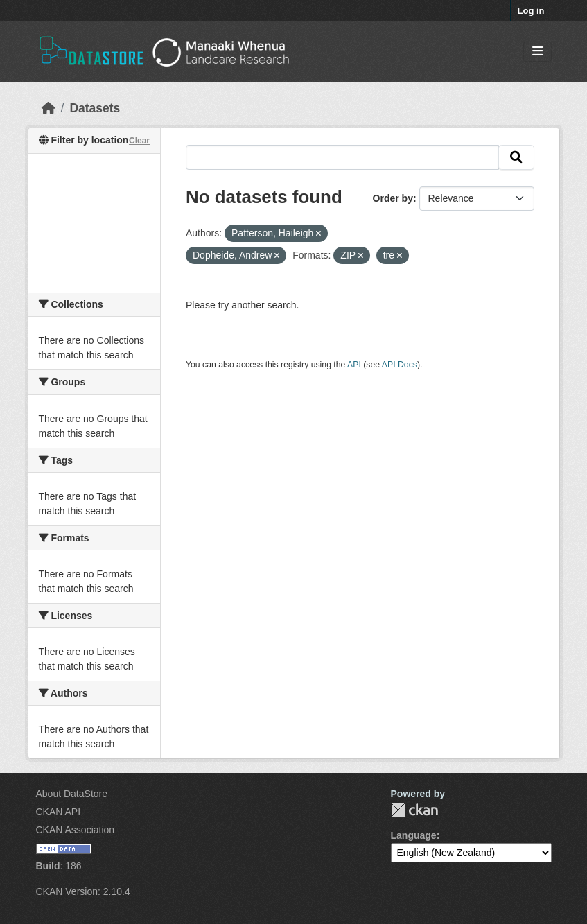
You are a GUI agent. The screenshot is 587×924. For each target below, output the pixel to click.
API (354, 365)
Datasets (95, 108)
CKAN (414, 810)
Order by (393, 198)
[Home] (49, 108)
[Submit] (516, 157)
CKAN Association (76, 830)
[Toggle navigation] (537, 52)
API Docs (400, 365)
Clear (139, 141)
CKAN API (59, 812)
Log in (531, 11)
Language (414, 835)
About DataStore (72, 794)
